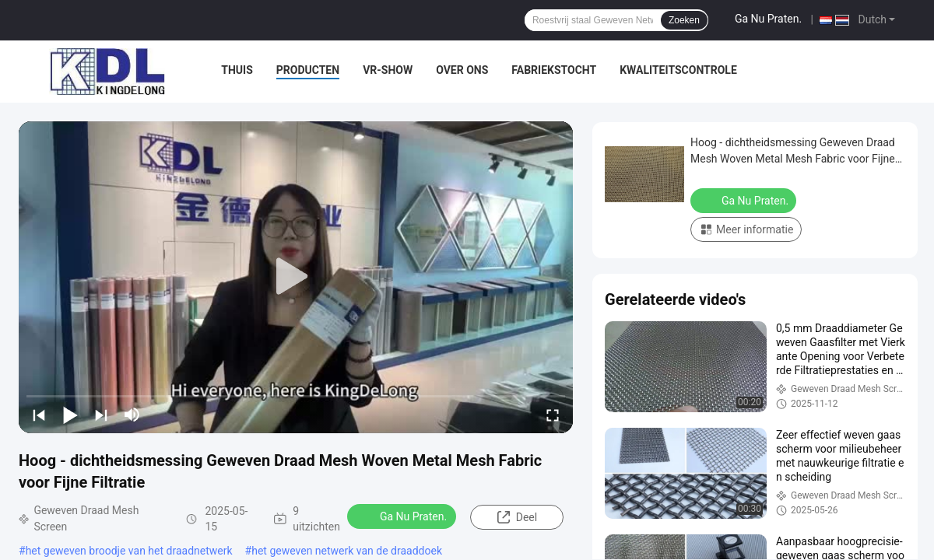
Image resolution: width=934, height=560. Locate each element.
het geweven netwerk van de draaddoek (347, 551)
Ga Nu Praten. (768, 19)
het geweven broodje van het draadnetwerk (129, 551)
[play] (296, 277)
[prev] (39, 415)
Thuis (237, 70)
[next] (101, 415)
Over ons (462, 70)
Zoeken (684, 20)
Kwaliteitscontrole (678, 70)
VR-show (388, 70)
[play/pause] (70, 415)
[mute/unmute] (132, 415)
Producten (308, 70)
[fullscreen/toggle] (553, 415)
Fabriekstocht (554, 70)
